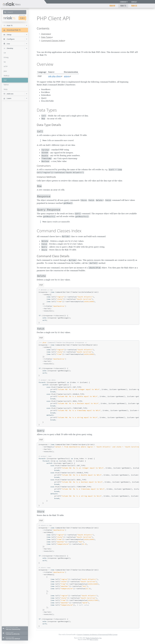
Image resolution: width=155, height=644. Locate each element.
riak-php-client (55, 76)
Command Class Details (53, 256)
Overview (45, 34)
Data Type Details (49, 125)
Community (124, 2)
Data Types (46, 37)
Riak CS (134, 6)
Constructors (44, 166)
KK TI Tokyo (94, 640)
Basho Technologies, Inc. (94, 638)
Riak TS (123, 6)
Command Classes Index (52, 41)
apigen (67, 76)
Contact (134, 2)
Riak (9, 18)
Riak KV (112, 6)
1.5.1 (22, 18)
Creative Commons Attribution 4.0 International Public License (97, 635)
